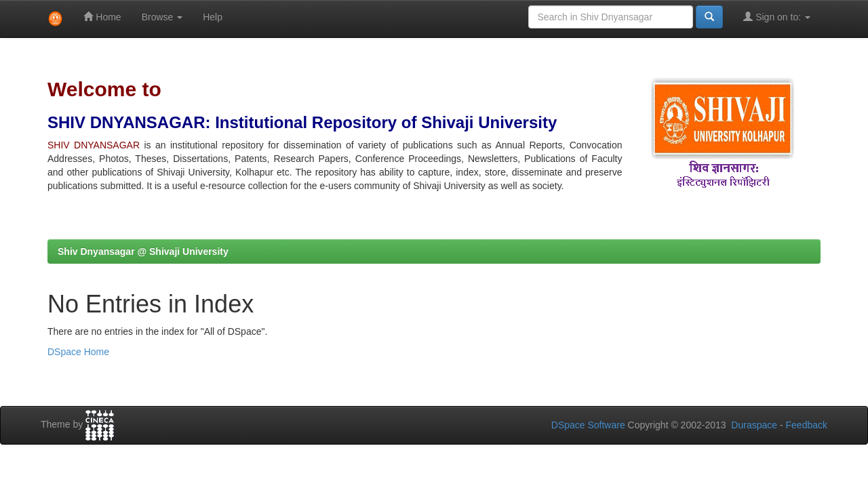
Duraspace (754, 425)
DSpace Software (588, 425)
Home (102, 17)
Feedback (807, 425)
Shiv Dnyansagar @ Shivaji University (143, 251)
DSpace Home (78, 352)
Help (213, 17)
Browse (162, 17)
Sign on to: (777, 17)
